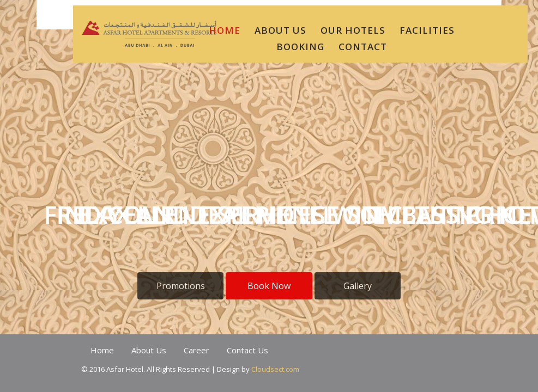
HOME (225, 30)
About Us (149, 350)
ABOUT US (280, 30)
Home (102, 350)
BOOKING (300, 47)
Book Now (269, 286)
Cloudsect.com (275, 369)
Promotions (181, 286)
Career (197, 350)
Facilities (427, 30)
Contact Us (247, 350)
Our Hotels (353, 30)
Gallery (358, 286)
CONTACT (363, 47)
